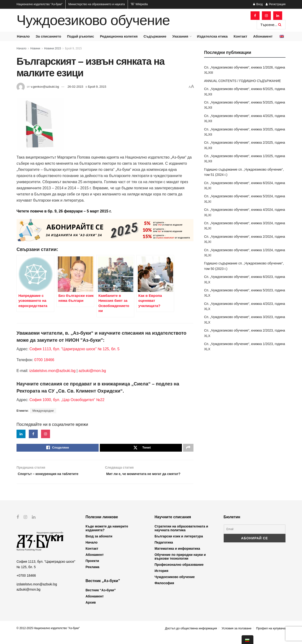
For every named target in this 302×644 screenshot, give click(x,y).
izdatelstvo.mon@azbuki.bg (52, 371)
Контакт (240, 36)
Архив (91, 610)
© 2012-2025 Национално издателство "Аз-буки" (48, 636)
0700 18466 (44, 360)
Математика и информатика (177, 557)
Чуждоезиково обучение (93, 20)
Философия (164, 591)
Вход (258, 4)
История (161, 579)
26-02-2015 (75, 87)
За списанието (48, 36)
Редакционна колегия (119, 36)
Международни (43, 411)
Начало (23, 36)
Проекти (92, 569)
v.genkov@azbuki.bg (45, 87)
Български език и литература (179, 544)
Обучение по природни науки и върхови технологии (180, 565)
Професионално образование (179, 573)
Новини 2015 (53, 48)
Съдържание (155, 36)
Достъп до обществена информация (191, 636)
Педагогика (164, 550)
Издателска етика (212, 36)
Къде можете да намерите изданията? (107, 536)
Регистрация (276, 4)
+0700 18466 (26, 583)
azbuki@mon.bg (92, 371)
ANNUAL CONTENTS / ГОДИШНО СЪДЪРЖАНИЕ (243, 81)
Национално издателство (40, 4)
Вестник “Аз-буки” (101, 598)
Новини (35, 48)
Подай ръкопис (80, 36)
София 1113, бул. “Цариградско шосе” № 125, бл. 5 (74, 349)
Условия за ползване (236, 636)
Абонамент (263, 36)
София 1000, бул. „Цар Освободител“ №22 (67, 400)
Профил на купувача (271, 636)
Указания (180, 36)
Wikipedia (139, 4)
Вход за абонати (99, 544)
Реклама (93, 575)
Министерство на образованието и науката (97, 4)
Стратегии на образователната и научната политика (181, 536)
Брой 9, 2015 (73, 48)
